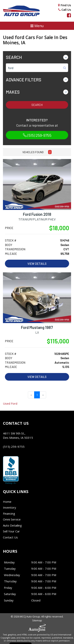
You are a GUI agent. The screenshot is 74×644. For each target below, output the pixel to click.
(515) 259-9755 (37, 135)
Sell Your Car (11, 531)
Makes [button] (13, 92)
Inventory (10, 507)
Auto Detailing (12, 525)
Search (37, 105)
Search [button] (14, 57)
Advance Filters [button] (24, 80)
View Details (37, 264)
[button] (37, 26)
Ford (10, 403)
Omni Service (12, 519)
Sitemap (37, 620)
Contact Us (10, 537)
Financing (9, 513)
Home (7, 502)
